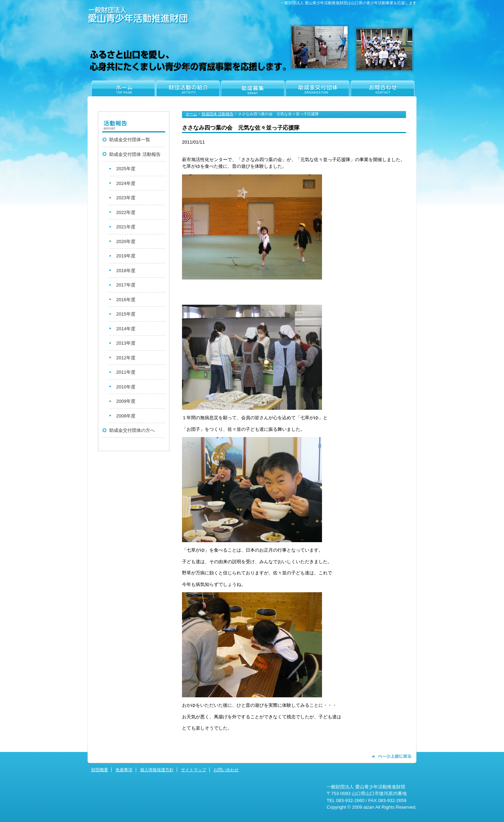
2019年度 (126, 256)
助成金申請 (253, 91)
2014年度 (126, 329)
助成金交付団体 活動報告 (135, 154)
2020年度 (126, 241)
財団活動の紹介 (188, 91)
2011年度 (126, 372)
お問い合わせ (226, 770)
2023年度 (126, 198)
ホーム (121, 91)
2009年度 (126, 401)
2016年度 (126, 300)
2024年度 (126, 183)
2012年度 (126, 358)
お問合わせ (383, 91)
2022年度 (126, 212)
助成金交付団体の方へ (132, 430)
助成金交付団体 (317, 91)
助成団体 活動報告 (218, 114)
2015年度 (126, 314)
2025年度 (126, 169)
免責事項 (124, 770)
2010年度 (126, 387)
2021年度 (126, 227)
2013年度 (126, 343)
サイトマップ (194, 770)
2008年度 (126, 416)
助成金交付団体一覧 (130, 140)
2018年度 (126, 271)
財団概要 (100, 770)
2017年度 (126, 285)
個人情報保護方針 (157, 770)
